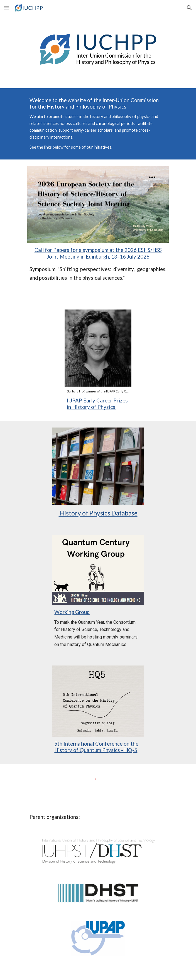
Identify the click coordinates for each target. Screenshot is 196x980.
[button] (7, 8)
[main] (98, 124)
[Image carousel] (98, 352)
